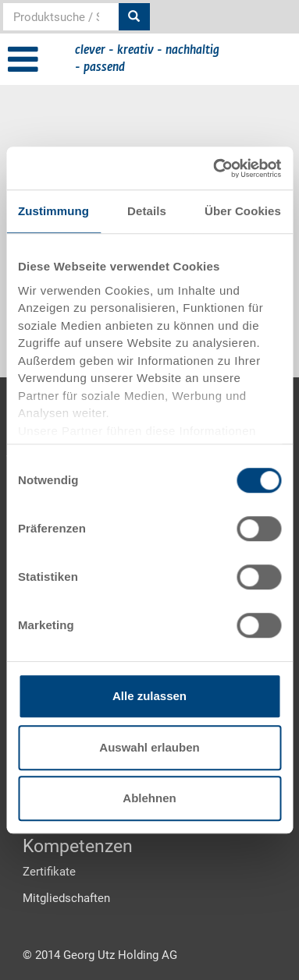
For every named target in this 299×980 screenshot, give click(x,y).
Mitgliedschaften (66, 898)
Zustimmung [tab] (53, 211)
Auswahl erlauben (149, 747)
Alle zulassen (149, 696)
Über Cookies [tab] (243, 211)
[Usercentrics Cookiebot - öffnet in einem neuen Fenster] (214, 168)
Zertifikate (49, 872)
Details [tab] (147, 211)
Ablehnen (149, 798)
